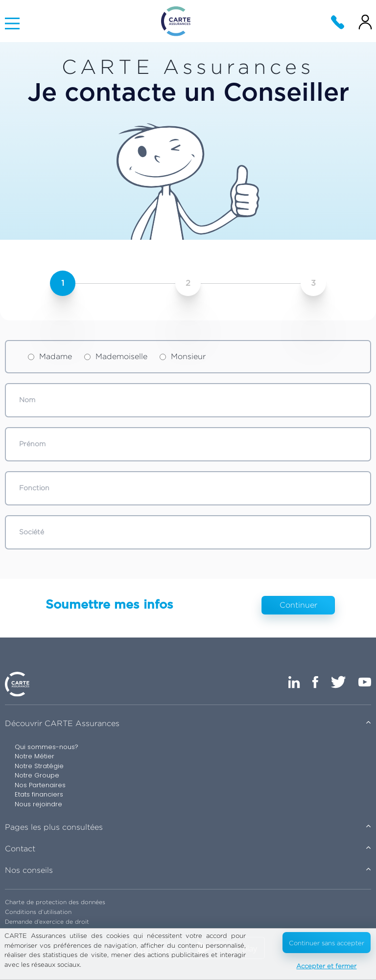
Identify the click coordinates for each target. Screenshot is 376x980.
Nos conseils (29, 870)
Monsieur (183, 356)
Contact (20, 849)
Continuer (298, 605)
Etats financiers (39, 794)
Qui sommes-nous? (47, 747)
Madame (50, 356)
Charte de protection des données (55, 902)
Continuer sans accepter (327, 943)
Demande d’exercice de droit (47, 922)
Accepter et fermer (326, 966)
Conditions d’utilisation (38, 912)
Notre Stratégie (39, 766)
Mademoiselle (116, 356)
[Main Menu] (12, 23)
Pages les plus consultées (54, 827)
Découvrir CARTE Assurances (62, 723)
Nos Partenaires (40, 785)
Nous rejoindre (38, 804)
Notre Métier (35, 756)
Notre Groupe (37, 775)
